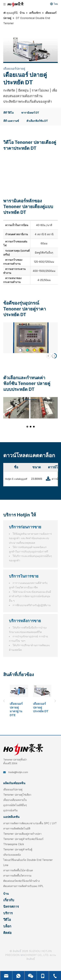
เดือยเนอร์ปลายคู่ (13, 789)
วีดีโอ (7, 920)
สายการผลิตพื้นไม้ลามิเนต (18, 870)
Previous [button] (5, 701)
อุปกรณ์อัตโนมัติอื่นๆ (15, 805)
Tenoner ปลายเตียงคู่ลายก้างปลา (22, 834)
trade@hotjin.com (18, 772)
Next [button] (56, 701)
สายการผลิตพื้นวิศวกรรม (17, 876)
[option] (19, 701)
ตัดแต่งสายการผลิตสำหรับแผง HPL (23, 886)
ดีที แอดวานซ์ (11, 121)
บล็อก (7, 926)
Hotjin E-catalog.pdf (16, 479)
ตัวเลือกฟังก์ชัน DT (37, 121)
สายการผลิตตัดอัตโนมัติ (17, 828)
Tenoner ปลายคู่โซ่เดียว (17, 795)
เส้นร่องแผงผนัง (12, 855)
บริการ (8, 913)
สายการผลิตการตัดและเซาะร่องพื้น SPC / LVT (30, 823)
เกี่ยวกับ (9, 900)
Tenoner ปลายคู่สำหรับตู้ (18, 849)
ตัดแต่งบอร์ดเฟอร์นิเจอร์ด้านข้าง (21, 881)
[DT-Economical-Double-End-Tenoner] (30, 50)
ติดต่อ (7, 933)
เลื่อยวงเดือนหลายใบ (15, 800)
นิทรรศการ (11, 907)
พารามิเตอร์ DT (30, 113)
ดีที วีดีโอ (9, 113)
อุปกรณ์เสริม (10, 810)
